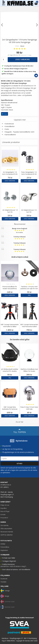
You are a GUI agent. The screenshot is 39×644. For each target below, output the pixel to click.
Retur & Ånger (5, 511)
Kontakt (3, 515)
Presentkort (4, 518)
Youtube (3, 582)
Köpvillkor (4, 508)
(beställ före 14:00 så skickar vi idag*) (13, 566)
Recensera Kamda (7, 532)
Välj (29, 295)
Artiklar (3, 544)
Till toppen (19, 431)
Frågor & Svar (5, 505)
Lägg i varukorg (23, 59)
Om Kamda (4, 525)
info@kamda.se (6, 485)
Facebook (4, 579)
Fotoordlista (5, 547)
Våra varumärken (6, 529)
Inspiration (4, 550)
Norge (5, 596)
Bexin (22, 46)
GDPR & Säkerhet (7, 535)
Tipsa (5, 114)
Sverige (5, 591)
